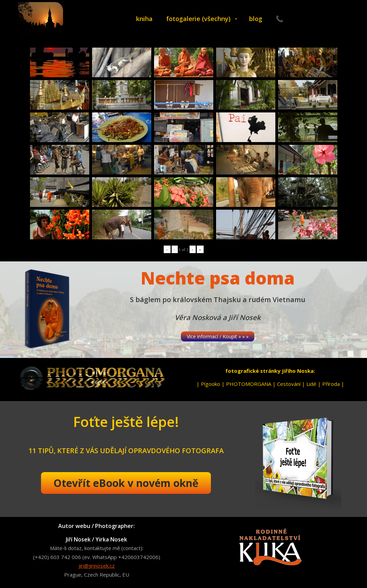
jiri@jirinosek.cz (97, 566)
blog (256, 19)
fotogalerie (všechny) (198, 19)
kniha (144, 19)
